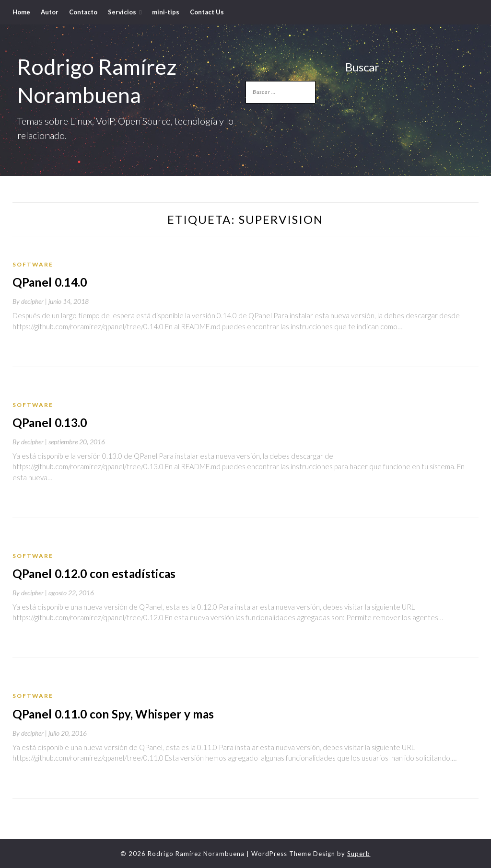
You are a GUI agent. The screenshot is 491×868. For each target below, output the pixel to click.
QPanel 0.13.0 (48, 422)
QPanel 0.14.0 (48, 282)
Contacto (83, 12)
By (30, 301)
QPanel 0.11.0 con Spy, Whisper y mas (110, 713)
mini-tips (166, 12)
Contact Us (207, 12)
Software (33, 264)
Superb (359, 853)
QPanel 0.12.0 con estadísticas (91, 573)
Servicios (122, 12)
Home (21, 12)
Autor (50, 12)
